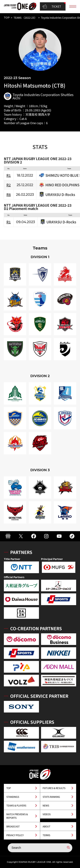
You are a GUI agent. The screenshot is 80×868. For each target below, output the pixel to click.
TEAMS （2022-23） (25, 18)
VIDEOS (47, 814)
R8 (9, 194)
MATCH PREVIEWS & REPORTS (17, 816)
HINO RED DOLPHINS (62, 185)
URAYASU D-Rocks (60, 195)
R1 (9, 175)
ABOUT (46, 826)
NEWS (46, 805)
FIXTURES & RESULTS (54, 788)
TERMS (46, 835)
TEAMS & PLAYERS (16, 805)
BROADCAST (13, 826)
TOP (7, 18)
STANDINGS (13, 797)
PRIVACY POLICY (15, 835)
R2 (9, 185)
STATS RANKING (51, 797)
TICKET (52, 6)
